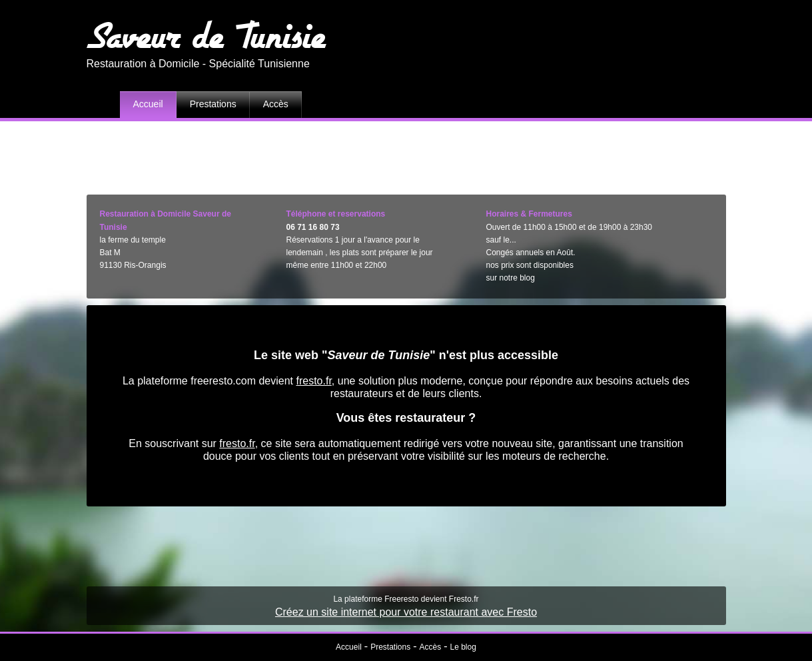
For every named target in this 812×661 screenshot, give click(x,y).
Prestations (213, 104)
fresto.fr (313, 381)
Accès (276, 104)
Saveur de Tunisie (206, 35)
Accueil (148, 104)
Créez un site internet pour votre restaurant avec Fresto (406, 612)
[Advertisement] (406, 155)
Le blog (463, 647)
